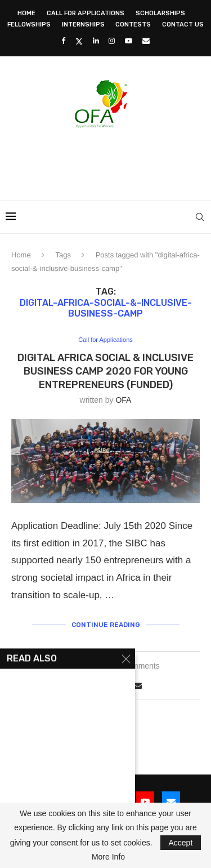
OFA (123, 400)
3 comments (138, 666)
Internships (83, 25)
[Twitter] (79, 41)
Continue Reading (106, 625)
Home (26, 13)
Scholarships (160, 13)
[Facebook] (63, 41)
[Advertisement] (108, 161)
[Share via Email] (138, 686)
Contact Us (183, 25)
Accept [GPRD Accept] (181, 843)
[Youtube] (129, 41)
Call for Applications (86, 13)
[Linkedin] (96, 41)
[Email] (146, 41)
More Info (108, 857)
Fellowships (29, 25)
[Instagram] (112, 41)
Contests (133, 25)
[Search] (200, 217)
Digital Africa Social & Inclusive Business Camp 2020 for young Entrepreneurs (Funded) (105, 371)
